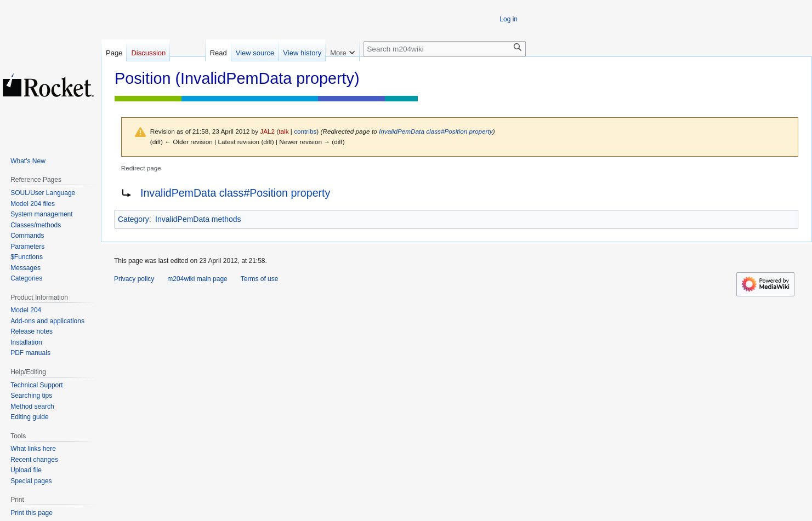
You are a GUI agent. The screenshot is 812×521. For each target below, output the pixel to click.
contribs (305, 131)
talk (283, 131)
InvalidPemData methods (198, 219)
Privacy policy (134, 279)
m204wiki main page (197, 279)
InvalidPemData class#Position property (436, 131)
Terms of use (260, 279)
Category (134, 219)
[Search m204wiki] (445, 49)
